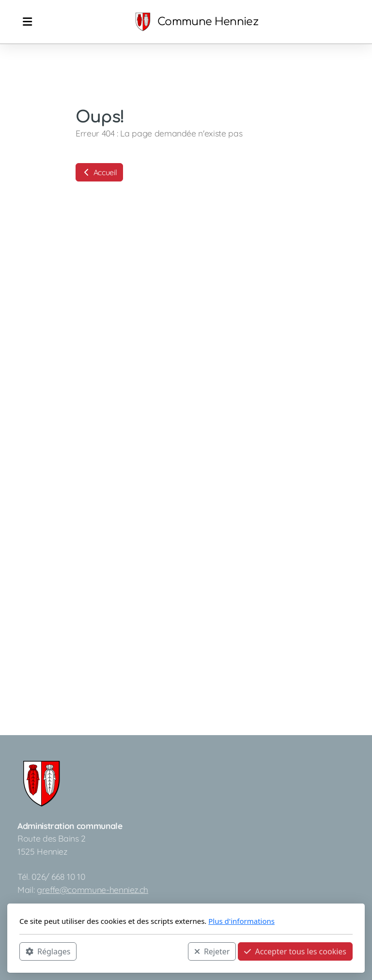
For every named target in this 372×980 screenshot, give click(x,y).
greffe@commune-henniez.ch (93, 890)
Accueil (99, 172)
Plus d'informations (241, 921)
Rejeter (212, 951)
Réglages (48, 951)
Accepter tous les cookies (295, 951)
